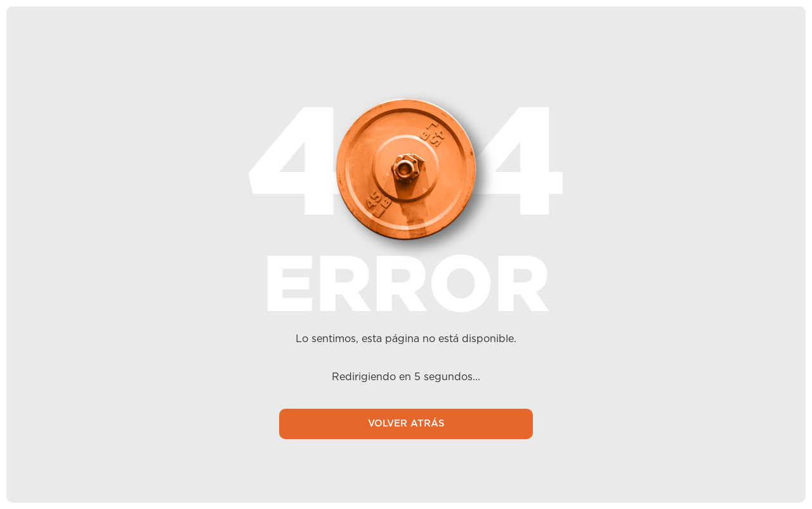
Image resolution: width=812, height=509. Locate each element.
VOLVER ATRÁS (406, 424)
